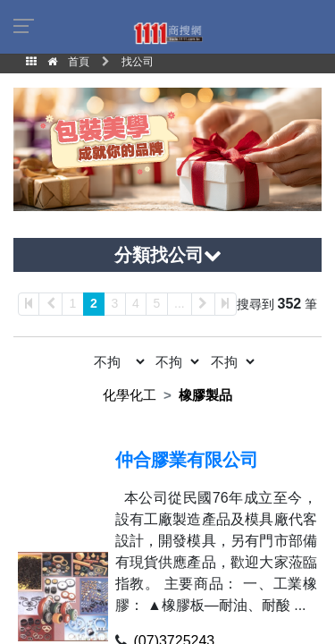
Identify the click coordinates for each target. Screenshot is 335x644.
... (180, 303)
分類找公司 (168, 255)
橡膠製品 (205, 395)
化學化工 (130, 395)
